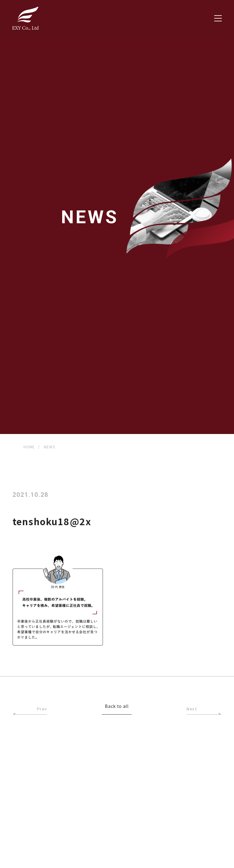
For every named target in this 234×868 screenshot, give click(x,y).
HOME (29, 447)
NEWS (50, 447)
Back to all (117, 707)
